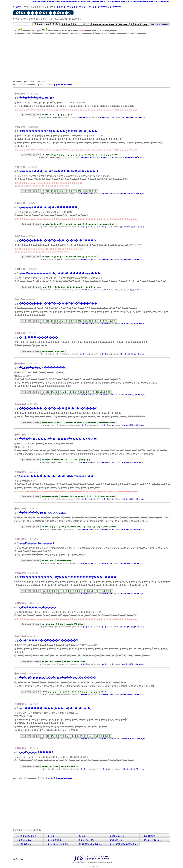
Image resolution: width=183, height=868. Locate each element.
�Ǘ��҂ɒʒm (141, 117)
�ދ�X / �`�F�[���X (75, 661)
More (153, 24)
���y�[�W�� (63, 85)
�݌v (90, 117)
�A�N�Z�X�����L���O (94, 1)
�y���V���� (51, 591)
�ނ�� (51, 836)
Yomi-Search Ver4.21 (91, 867)
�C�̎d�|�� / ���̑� (53, 624)
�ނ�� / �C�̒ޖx (93, 287)
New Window (162, 24)
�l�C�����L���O (117, 1)
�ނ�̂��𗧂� (54, 840)
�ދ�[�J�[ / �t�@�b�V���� (100, 527)
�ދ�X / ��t (48, 561)
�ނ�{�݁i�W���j (57, 844)
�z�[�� (17, 7)
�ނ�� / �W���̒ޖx (81, 736)
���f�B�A (24, 840)
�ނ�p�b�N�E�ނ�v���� (69, 287)
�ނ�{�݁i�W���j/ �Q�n (55, 460)
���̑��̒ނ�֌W (86, 840)
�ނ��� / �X (65, 115)
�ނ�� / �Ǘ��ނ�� (79, 392)
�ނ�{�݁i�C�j (24, 844)
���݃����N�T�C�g (70, 1)
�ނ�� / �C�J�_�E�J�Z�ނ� (83, 155)
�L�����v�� (109, 155)
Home (20, 859)
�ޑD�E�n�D (117, 836)
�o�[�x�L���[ (101, 392)
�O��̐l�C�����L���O (105, 7)
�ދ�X (82, 836)
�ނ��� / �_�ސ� (70, 766)
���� (82, 117)
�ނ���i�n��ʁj (26, 836)
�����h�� (49, 692)
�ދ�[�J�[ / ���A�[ (69, 527)
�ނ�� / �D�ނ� (99, 692)
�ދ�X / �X (48, 115)
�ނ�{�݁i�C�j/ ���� (53, 155)
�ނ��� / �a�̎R (107, 224)
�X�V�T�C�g (162, 1)
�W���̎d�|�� (152, 840)
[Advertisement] (91, 57)
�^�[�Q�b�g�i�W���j (124, 844)
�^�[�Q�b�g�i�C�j (91, 844)
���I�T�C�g (53, 1)
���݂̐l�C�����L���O (72, 7)
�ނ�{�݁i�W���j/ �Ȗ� (54, 392)
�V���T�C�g (39, 1)
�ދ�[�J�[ (149, 836)
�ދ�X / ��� (49, 527)
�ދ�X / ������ (52, 661)
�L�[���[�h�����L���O (141, 1)
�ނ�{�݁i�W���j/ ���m (55, 736)
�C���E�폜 (129, 117)
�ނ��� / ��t (64, 561)
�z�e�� (47, 287)
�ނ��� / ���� (71, 591)
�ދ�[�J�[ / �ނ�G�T (53, 351)
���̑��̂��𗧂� (75, 624)
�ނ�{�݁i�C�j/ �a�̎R (52, 191)
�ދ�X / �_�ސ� (50, 766)
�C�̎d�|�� (116, 840)
